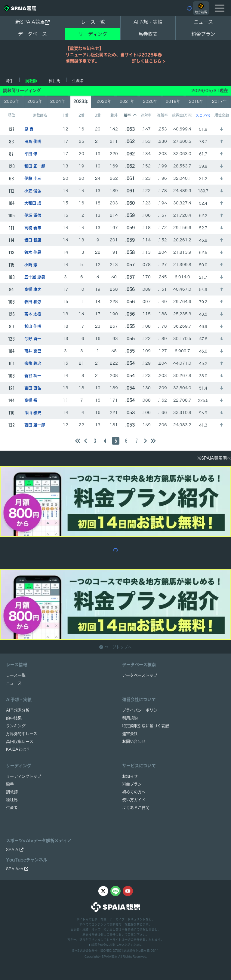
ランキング (16, 726)
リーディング (93, 34)
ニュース (203, 22)
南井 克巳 (33, 351)
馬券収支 (148, 34)
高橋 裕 (31, 400)
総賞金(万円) (182, 115)
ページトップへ (115, 647)
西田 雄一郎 (35, 425)
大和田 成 (33, 203)
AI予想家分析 (18, 710)
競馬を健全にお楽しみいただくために (115, 945)
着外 (114, 115)
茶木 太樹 (33, 314)
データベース (32, 34)
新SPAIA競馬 (32, 22)
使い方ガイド (134, 800)
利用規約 (130, 718)
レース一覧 (93, 22)
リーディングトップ (24, 776)
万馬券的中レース (22, 734)
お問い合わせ (134, 741)
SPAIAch (17, 869)
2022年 (104, 101)
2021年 (127, 101)
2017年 (219, 101)
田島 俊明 (33, 141)
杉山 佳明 (33, 326)
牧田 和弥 (33, 302)
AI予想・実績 (148, 22)
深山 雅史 (33, 413)
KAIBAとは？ (18, 749)
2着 (82, 115)
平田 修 (31, 154)
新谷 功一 (33, 376)
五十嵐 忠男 (35, 277)
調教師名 (40, 115)
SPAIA (15, 850)
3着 (98, 115)
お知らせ (130, 776)
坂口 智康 (33, 240)
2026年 (12, 101)
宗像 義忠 (33, 363)
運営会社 (130, 734)
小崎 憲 (31, 265)
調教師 (31, 81)
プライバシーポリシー (142, 710)
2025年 (35, 101)
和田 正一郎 (35, 166)
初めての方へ (134, 792)
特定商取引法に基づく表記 (146, 726)
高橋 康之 (33, 289)
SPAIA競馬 (109, 957)
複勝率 (162, 115)
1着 (66, 115)
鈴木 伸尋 (33, 252)
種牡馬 (55, 81)
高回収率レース (20, 741)
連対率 (146, 115)
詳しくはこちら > (149, 61)
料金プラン (132, 784)
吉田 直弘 (33, 388)
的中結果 (14, 718)
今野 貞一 (33, 339)
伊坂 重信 (33, 215)
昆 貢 (29, 129)
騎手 (10, 81)
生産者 (78, 81)
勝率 (130, 115)
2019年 (173, 101)
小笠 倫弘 (33, 191)
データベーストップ (140, 675)
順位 (11, 115)
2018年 (196, 101)
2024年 (58, 101)
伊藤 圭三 (33, 178)
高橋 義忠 (33, 228)
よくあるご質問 (136, 808)
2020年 (150, 101)
